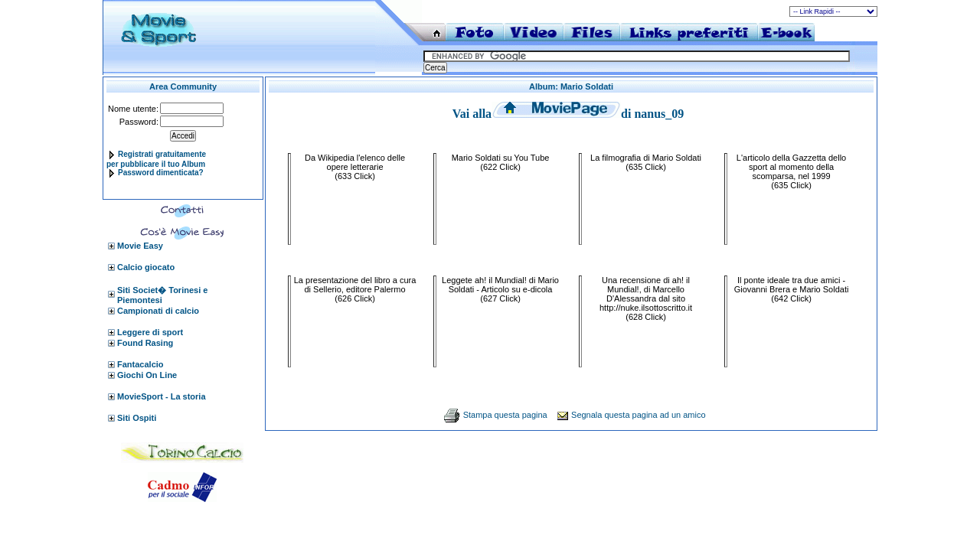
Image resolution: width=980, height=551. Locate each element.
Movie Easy (140, 246)
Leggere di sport (150, 332)
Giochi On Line (147, 375)
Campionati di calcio (158, 311)
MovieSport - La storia (162, 396)
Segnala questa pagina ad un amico (639, 415)
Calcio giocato (146, 267)
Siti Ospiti (137, 418)
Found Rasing (145, 343)
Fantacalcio (140, 364)
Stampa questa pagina (505, 415)
